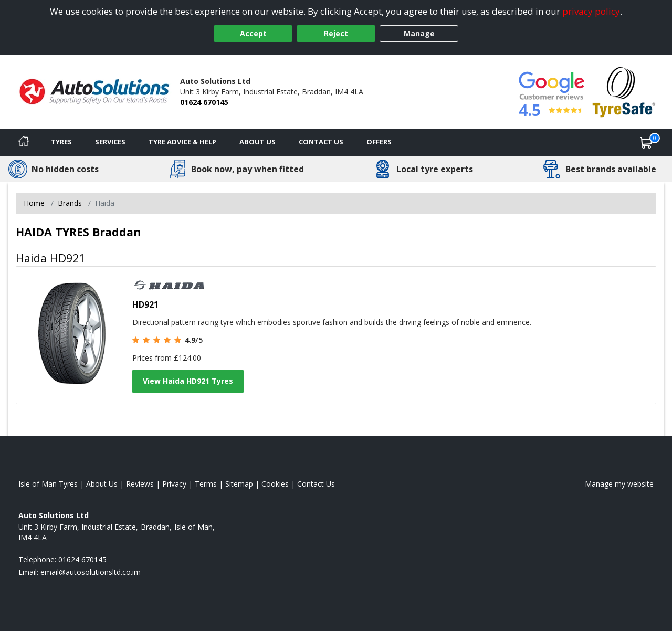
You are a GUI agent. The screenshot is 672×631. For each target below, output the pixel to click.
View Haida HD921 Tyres (188, 381)
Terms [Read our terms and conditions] (206, 484)
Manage (419, 33)
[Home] (24, 142)
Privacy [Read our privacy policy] (174, 484)
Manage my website (619, 484)
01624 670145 (204, 102)
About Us (258, 142)
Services (110, 142)
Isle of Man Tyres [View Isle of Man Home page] (48, 484)
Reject (336, 33)
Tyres (61, 142)
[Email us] (91, 572)
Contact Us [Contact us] (321, 142)
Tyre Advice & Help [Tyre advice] (182, 142)
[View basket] (646, 142)
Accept (253, 33)
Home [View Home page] (34, 203)
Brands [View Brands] (70, 203)
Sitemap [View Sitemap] (239, 484)
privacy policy (591, 11)
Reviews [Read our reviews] (140, 484)
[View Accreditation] (624, 91)
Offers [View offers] (379, 142)
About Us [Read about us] (102, 484)
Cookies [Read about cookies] (275, 484)
